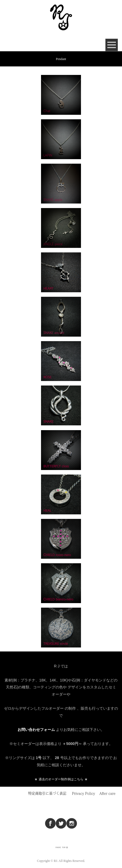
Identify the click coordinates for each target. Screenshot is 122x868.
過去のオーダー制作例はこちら (61, 779)
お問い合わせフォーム (36, 730)
